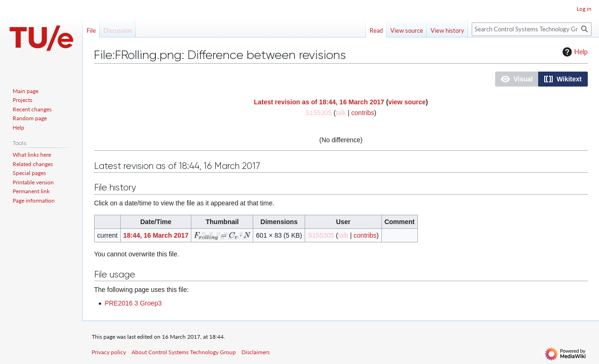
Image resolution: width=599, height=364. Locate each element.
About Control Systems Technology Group (184, 352)
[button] (517, 79)
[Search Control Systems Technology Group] (532, 29)
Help (574, 52)
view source (407, 102)
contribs (363, 113)
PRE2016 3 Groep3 (133, 303)
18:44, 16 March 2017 (156, 235)
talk (341, 113)
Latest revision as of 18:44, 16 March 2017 (319, 102)
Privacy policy (109, 352)
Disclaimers (256, 352)
